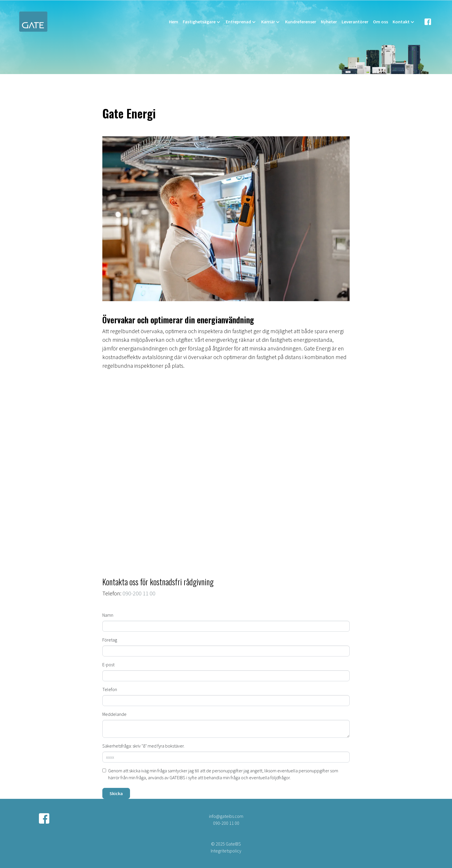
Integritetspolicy (226, 851)
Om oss (381, 22)
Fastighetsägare (202, 22)
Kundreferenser (301, 22)
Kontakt (404, 22)
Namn (108, 615)
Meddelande (114, 714)
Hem (174, 22)
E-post (108, 665)
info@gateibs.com (226, 816)
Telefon (110, 689)
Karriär (271, 22)
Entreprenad (241, 22)
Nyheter (329, 22)
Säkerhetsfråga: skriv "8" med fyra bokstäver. (143, 746)
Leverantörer (355, 22)
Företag (110, 640)
